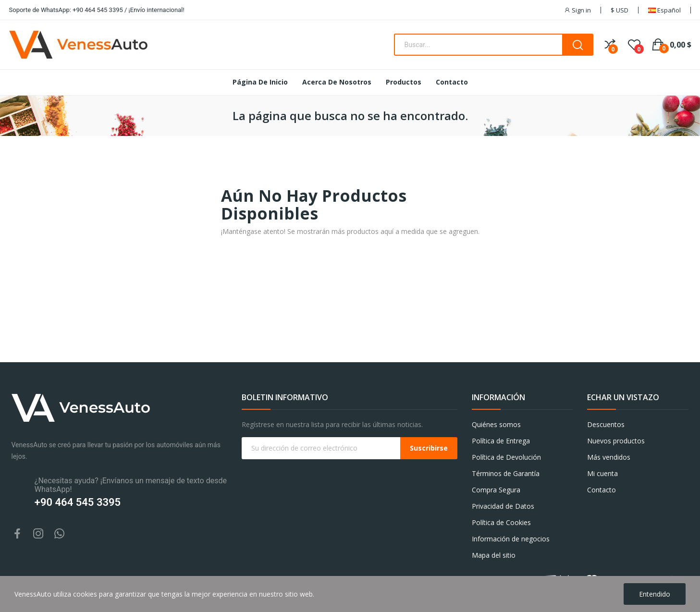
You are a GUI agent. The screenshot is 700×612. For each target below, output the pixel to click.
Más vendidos (609, 457)
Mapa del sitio (494, 555)
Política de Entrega (501, 441)
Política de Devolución (506, 457)
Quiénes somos (496, 424)
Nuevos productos (616, 441)
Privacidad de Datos (503, 506)
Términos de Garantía (506, 473)
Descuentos (606, 424)
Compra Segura (496, 490)
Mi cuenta (602, 473)
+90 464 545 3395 (78, 502)
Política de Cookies (501, 522)
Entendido (655, 594)
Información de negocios (511, 539)
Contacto (602, 490)
